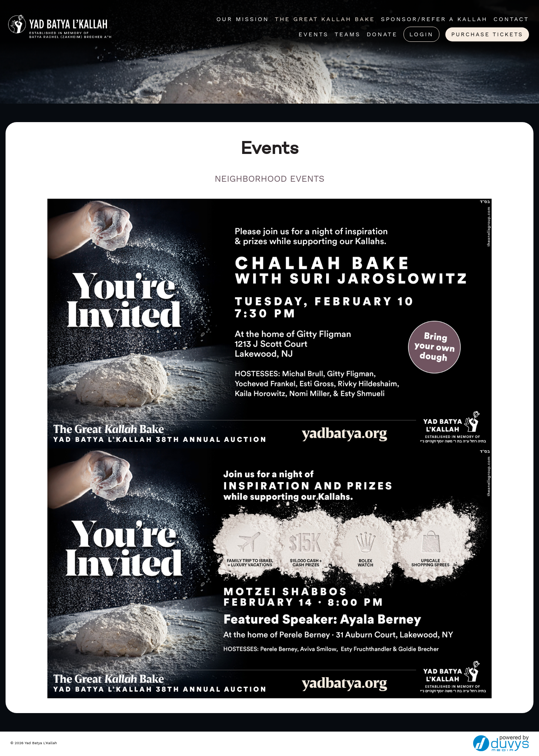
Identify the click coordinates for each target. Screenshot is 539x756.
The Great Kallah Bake (325, 19)
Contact (511, 19)
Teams (348, 34)
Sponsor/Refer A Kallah (434, 19)
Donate (382, 34)
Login (421, 34)
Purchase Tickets (487, 34)
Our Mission (242, 19)
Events (313, 34)
